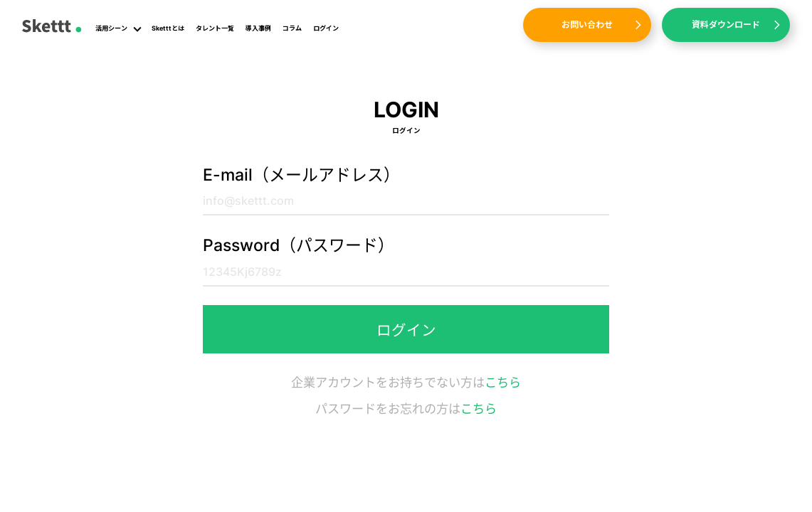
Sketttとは (168, 28)
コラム (292, 28)
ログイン (326, 28)
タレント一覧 (215, 28)
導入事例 (258, 28)
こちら (503, 382)
